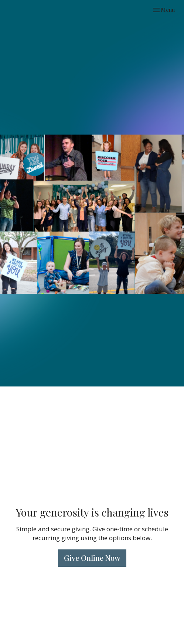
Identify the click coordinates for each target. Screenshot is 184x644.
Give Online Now (92, 558)
